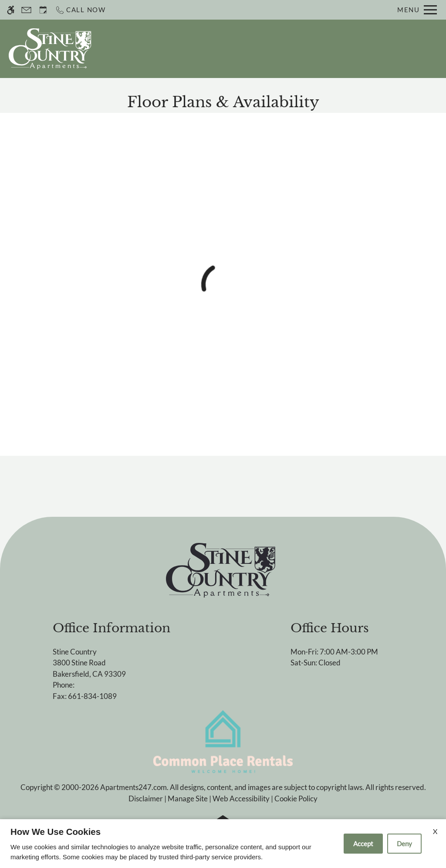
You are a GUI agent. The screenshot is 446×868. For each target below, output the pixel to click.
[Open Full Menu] (417, 10)
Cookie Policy (296, 798)
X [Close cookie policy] (435, 831)
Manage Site (188, 798)
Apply (301, 49)
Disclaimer (146, 798)
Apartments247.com (133, 787)
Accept (363, 844)
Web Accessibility (241, 798)
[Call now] (80, 10)
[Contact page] (26, 10)
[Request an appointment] (43, 10)
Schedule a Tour (243, 49)
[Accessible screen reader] (11, 10)
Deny (404, 844)
